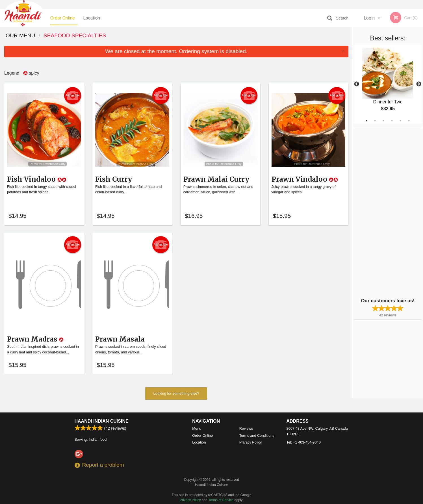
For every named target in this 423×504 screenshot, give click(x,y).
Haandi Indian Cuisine (102, 421)
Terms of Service (221, 500)
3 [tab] (383, 121)
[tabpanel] (388, 84)
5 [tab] (400, 121)
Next (419, 84)
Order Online (63, 18)
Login (369, 18)
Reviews (246, 428)
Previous (357, 84)
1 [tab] (366, 121)
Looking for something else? (176, 396)
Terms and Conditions (257, 435)
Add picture (73, 95)
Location (92, 18)
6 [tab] (409, 121)
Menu (197, 428)
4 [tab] (392, 121)
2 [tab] (375, 121)
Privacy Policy (251, 442)
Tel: (304, 442)
